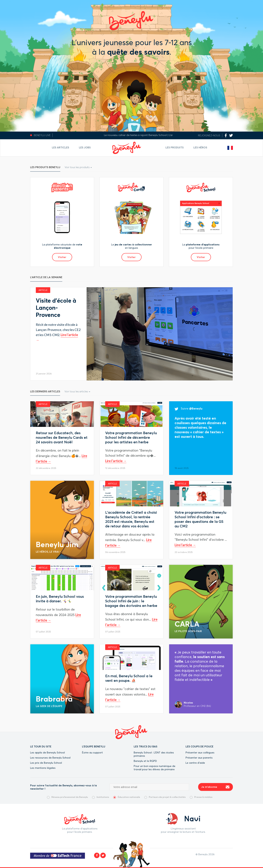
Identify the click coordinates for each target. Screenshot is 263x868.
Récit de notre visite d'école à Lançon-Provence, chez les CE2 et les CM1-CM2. (58, 330)
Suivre (188, 409)
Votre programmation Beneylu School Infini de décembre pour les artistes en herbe (131, 437)
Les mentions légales (43, 768)
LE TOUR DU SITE (41, 746)
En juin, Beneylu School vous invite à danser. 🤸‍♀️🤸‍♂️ (60, 599)
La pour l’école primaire (201, 246)
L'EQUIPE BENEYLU (94, 746)
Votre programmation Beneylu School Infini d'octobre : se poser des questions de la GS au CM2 (200, 519)
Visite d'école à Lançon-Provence (56, 308)
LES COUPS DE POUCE (199, 746)
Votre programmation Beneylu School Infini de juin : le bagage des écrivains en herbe (131, 601)
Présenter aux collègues (200, 753)
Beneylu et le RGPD (145, 761)
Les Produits (175, 147)
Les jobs (85, 147)
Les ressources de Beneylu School (50, 758)
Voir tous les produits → (78, 167)
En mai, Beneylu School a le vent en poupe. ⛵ (129, 678)
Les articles (60, 147)
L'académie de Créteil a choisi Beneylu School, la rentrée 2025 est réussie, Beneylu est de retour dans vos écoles (131, 519)
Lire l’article (114, 461)
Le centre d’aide (195, 763)
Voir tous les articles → (77, 391)
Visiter (62, 257)
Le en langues (132, 246)
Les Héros (200, 147)
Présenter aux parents (199, 758)
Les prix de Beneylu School (46, 763)
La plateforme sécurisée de (62, 246)
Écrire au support (92, 753)
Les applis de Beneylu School (47, 753)
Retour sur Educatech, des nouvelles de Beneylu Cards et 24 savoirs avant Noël (62, 437)
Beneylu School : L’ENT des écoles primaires (154, 754)
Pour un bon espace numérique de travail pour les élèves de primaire (155, 768)
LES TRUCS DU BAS (145, 746)
